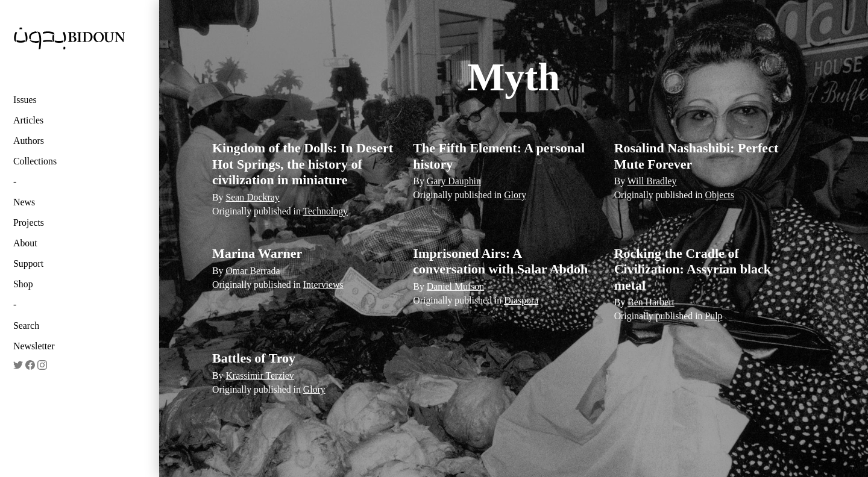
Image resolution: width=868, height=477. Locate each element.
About (25, 243)
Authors (29, 141)
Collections (35, 161)
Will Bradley (652, 181)
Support (28, 263)
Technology (326, 211)
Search (26, 326)
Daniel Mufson (455, 286)
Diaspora (521, 300)
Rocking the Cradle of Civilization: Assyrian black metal (693, 269)
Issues (25, 100)
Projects (29, 223)
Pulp (713, 316)
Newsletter (34, 346)
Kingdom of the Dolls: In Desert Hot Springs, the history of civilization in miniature (303, 164)
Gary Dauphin (454, 181)
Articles (28, 120)
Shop (23, 284)
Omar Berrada (253, 271)
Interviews (323, 285)
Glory (515, 195)
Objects (719, 195)
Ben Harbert (651, 302)
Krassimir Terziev (259, 376)
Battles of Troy (254, 358)
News (24, 202)
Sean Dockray (252, 197)
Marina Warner (257, 253)
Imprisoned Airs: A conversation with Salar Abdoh (500, 261)
